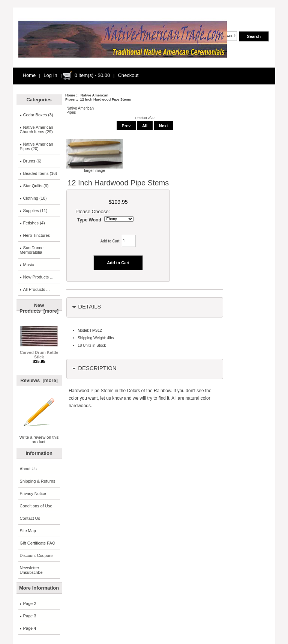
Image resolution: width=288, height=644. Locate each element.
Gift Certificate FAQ (38, 543)
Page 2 (28, 603)
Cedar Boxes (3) (37, 115)
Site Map (28, 531)
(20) (37, 146)
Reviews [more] (39, 380)
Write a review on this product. (39, 438)
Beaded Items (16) (39, 173)
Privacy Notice (33, 494)
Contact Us (30, 518)
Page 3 (28, 616)
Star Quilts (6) (34, 186)
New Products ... (37, 277)
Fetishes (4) (32, 223)
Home (29, 75)
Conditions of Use (36, 506)
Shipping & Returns (38, 481)
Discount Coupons (37, 555)
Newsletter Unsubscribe (31, 570)
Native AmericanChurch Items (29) (37, 129)
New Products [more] (39, 308)
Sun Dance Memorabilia (32, 250)
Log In (50, 75)
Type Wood (89, 220)
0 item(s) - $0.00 (92, 75)
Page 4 (28, 628)
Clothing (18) (33, 198)
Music (27, 265)
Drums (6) (31, 161)
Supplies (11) (34, 211)
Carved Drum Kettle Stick (39, 353)
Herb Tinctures (35, 235)
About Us (28, 469)
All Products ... (35, 289)
